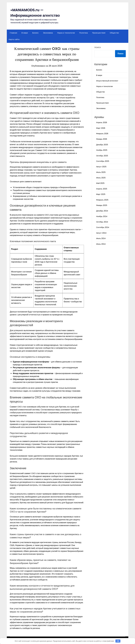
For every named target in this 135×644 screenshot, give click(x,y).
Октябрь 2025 (102, 156)
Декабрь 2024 (102, 211)
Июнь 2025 (101, 178)
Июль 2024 (101, 238)
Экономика (48, 33)
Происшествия (99, 33)
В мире (25, 33)
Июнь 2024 (101, 244)
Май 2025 (100, 183)
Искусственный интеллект (107, 81)
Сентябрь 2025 (103, 161)
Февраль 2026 (102, 134)
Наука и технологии (66, 33)
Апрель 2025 (102, 189)
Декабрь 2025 (102, 145)
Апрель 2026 (102, 122)
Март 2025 (101, 194)
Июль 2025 (101, 172)
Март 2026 (101, 128)
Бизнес (35, 33)
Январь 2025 (102, 205)
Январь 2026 (102, 139)
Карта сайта (14, 39)
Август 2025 (101, 167)
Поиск (98, 47)
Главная (14, 33)
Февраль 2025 (102, 200)
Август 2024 (101, 233)
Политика (84, 33)
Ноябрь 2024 (102, 216)
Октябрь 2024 (102, 222)
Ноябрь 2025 (102, 150)
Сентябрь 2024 (103, 227)
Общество (114, 33)
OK (118, 641)
